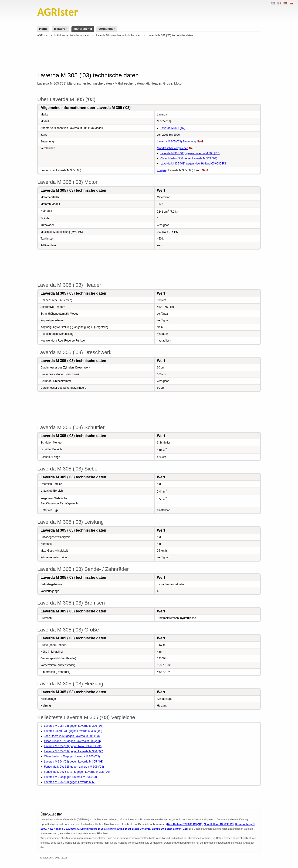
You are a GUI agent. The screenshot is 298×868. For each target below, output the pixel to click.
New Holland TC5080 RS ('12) (185, 824)
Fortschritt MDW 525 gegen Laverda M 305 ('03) (74, 767)
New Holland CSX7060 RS (63, 829)
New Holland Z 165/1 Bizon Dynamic (128, 829)
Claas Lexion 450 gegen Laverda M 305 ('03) (72, 756)
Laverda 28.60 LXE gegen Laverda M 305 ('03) (73, 731)
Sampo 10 (158, 829)
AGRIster (42, 35)
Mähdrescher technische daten (72, 35)
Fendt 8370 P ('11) (176, 829)
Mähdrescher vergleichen (173, 148)
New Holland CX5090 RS (219, 824)
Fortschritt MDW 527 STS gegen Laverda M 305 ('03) (77, 772)
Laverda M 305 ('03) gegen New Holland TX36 (73, 746)
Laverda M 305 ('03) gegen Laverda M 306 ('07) (74, 726)
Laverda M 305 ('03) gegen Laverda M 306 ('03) (74, 751)
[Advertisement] (149, 54)
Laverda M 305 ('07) (173, 128)
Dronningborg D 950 (93, 829)
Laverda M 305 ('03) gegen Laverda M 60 (70, 782)
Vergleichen (107, 29)
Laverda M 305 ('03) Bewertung (176, 141)
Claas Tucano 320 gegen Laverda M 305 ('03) (72, 741)
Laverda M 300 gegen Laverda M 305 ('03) (70, 777)
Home (43, 29)
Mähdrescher (83, 29)
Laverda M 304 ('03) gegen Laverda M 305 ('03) (74, 762)
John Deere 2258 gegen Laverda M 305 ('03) (72, 736)
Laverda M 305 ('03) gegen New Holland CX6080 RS (193, 164)
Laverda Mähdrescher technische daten (119, 35)
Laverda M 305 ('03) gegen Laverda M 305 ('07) (190, 153)
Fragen (161, 170)
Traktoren (60, 29)
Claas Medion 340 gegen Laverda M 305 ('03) (189, 158)
